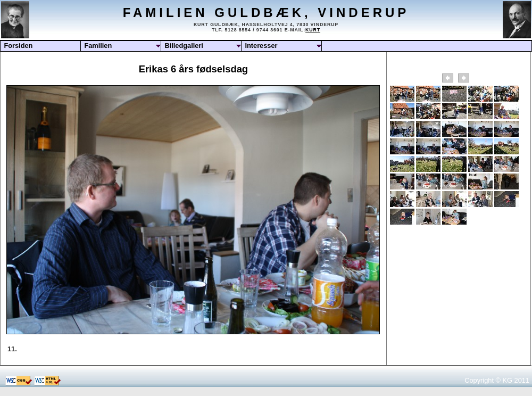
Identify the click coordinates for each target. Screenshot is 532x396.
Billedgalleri (184, 46)
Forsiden (18, 46)
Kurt (313, 30)
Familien (98, 46)
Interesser (261, 46)
